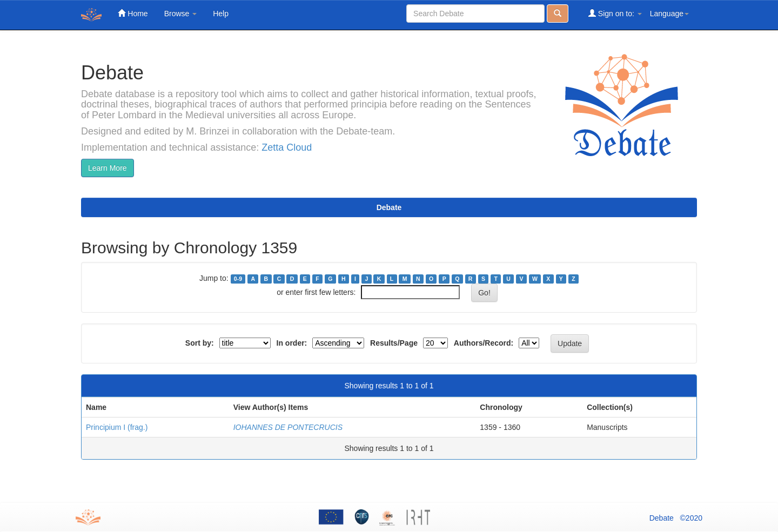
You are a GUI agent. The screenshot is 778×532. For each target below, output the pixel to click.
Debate (389, 207)
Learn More (108, 168)
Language (669, 14)
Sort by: (200, 343)
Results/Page (394, 343)
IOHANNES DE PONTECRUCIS (288, 427)
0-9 (238, 279)
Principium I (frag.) (117, 427)
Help (221, 14)
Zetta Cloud (287, 147)
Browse (181, 14)
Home (133, 13)
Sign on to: (615, 13)
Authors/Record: (484, 343)
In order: (292, 343)
